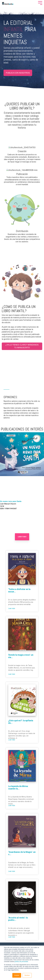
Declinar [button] (27, 975)
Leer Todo (22, 537)
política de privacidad (21, 962)
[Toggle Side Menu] (40, 3)
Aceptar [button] (17, 975)
